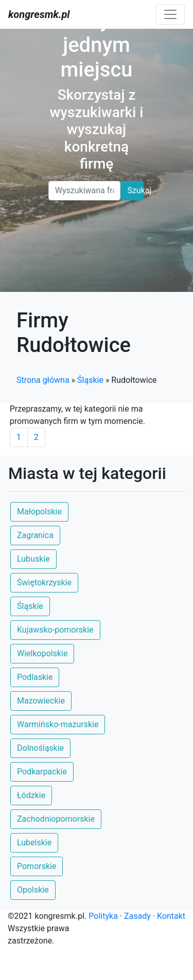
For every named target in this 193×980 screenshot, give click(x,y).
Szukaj (135, 190)
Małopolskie (39, 512)
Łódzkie (31, 795)
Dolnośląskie (40, 748)
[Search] (85, 191)
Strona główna (43, 380)
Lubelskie (34, 843)
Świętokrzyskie (44, 583)
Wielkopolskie (42, 653)
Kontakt (171, 916)
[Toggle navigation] (170, 14)
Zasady (137, 916)
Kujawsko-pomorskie (55, 630)
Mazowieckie (41, 701)
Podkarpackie (42, 772)
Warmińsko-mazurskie (58, 724)
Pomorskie (37, 866)
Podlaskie (35, 677)
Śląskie (90, 380)
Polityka (103, 916)
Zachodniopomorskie (56, 819)
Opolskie (33, 890)
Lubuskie (33, 559)
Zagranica (35, 535)
